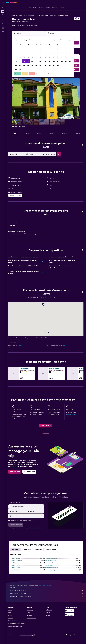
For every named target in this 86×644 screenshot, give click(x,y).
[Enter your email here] (28, 516)
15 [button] (40, 57)
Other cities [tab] (15, 550)
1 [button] (40, 49)
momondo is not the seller (47, 590)
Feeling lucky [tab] (38, 550)
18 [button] (24, 61)
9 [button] (16, 57)
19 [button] (28, 61)
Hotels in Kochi (50, 565)
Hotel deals (15, 15)
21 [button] (36, 61)
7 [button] (36, 53)
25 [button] (24, 65)
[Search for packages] (3, 18)
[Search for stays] (3, 11)
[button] (3, 3)
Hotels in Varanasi (15, 570)
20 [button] (32, 61)
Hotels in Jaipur (50, 563)
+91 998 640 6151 (17, 27)
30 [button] (16, 69)
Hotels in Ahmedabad (52, 568)
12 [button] (28, 57)
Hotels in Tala (53, 15)
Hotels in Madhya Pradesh (42, 15)
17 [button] (20, 61)
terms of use (30, 528)
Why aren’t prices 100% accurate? (47, 596)
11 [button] (24, 57)
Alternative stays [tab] (27, 550)
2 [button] (16, 53)
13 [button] (32, 57)
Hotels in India (31, 15)
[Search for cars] (3, 15)
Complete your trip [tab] (51, 550)
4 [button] (24, 53)
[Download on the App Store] (69, 615)
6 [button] (32, 53)
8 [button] (40, 53)
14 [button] (36, 57)
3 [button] (20, 53)
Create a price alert (71, 414)
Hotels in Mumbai (15, 558)
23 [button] (16, 65)
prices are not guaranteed (45, 585)
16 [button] (16, 61)
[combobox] (28, 507)
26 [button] (28, 65)
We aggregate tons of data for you (47, 593)
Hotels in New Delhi (52, 558)
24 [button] (20, 65)
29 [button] (40, 65)
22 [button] (40, 61)
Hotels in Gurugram (51, 570)
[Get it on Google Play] (69, 611)
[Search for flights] (3, 8)
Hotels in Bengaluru (16, 563)
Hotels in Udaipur (15, 565)
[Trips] (3, 23)
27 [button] (32, 65)
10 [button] (20, 57)
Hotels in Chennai (51, 561)
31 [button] (20, 69)
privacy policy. (38, 528)
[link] (46, 426)
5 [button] (28, 53)
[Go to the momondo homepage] (12, 3)
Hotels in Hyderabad (16, 561)
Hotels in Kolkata (15, 568)
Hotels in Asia (22, 15)
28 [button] (36, 65)
